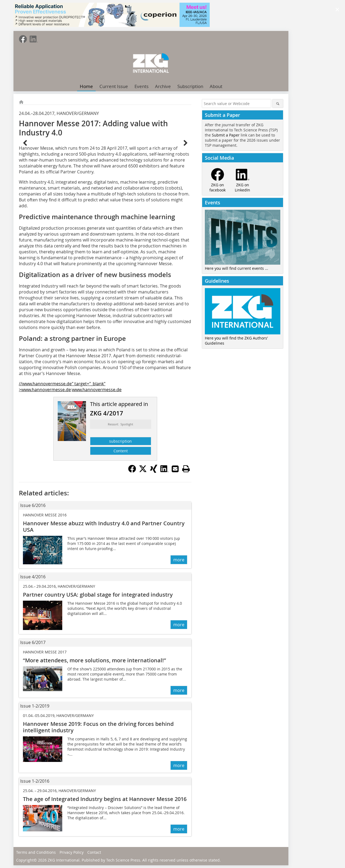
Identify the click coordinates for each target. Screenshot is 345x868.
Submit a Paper (226, 135)
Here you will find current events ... (237, 268)
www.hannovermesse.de (97, 390)
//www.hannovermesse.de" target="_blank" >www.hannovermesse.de (62, 387)
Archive (163, 86)
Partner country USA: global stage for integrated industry (98, 595)
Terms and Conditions (36, 852)
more (179, 560)
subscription (120, 441)
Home (86, 86)
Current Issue (114, 86)
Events (142, 86)
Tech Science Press (123, 860)
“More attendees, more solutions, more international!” (94, 660)
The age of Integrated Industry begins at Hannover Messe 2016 (105, 799)
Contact (94, 852)
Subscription (190, 86)
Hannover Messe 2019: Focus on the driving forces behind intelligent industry (98, 727)
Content (121, 451)
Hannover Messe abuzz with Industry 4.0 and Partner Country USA (104, 526)
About (216, 86)
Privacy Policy (72, 852)
